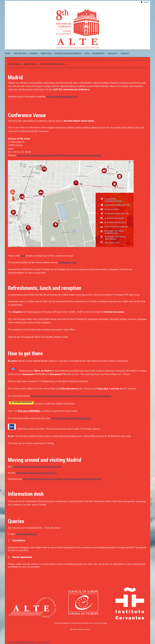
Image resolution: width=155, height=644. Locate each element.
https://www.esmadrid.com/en (62, 96)
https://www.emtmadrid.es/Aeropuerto (71, 418)
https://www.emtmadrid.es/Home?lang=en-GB (37, 467)
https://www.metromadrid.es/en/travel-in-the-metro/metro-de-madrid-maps (62, 479)
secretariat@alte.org (26, 534)
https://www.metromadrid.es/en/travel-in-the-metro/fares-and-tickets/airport (71, 396)
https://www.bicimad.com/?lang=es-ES (36, 473)
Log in (146, 2)
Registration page (68, 262)
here (23, 256)
